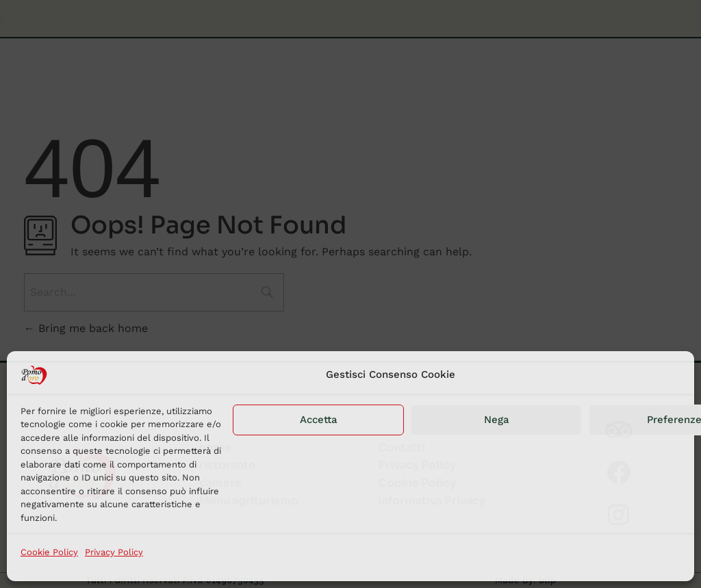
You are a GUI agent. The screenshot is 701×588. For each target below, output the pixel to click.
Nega (497, 420)
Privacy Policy (114, 552)
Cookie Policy (49, 552)
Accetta (319, 420)
